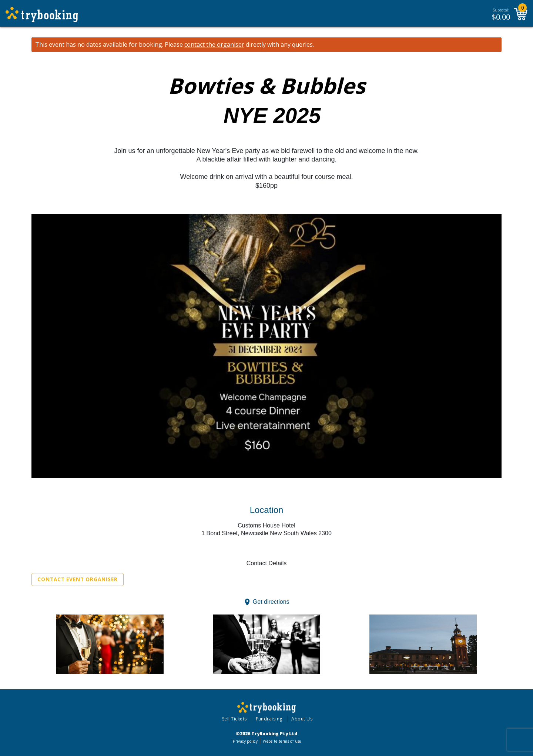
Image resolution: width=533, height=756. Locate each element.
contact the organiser (214, 45)
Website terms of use (282, 741)
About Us (302, 719)
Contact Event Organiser (78, 579)
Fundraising (269, 719)
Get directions (271, 602)
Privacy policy (245, 741)
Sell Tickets (234, 719)
